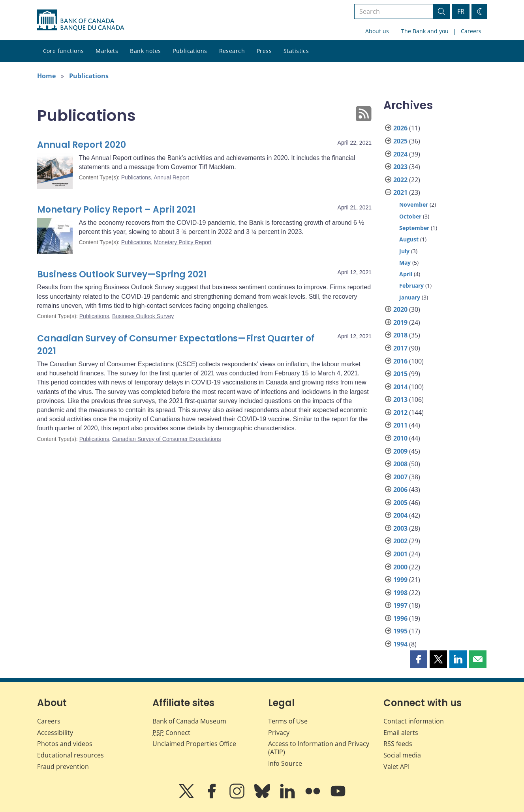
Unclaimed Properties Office (194, 744)
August (409, 239)
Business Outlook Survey (143, 316)
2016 (400, 361)
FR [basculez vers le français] (461, 11)
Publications (190, 51)
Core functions (64, 51)
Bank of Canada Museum (189, 721)
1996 (400, 618)
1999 (400, 580)
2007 (400, 477)
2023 (400, 167)
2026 (400, 128)
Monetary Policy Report (183, 242)
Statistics (296, 51)
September (414, 228)
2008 (400, 464)
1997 (400, 605)
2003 (400, 528)
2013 (400, 399)
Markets (107, 51)
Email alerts (401, 733)
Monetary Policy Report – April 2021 (116, 210)
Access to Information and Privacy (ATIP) (319, 748)
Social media (402, 755)
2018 (400, 335)
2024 (400, 154)
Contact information (414, 721)
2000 (400, 567)
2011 (400, 425)
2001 (400, 554)
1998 (400, 593)
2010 (400, 438)
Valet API (396, 767)
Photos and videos (65, 744)
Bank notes (145, 51)
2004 (400, 515)
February (411, 285)
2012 (400, 413)
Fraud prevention (63, 767)
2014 (400, 387)
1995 (400, 631)
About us (377, 31)
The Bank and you (425, 31)
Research (232, 51)
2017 (400, 348)
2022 (400, 180)
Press (264, 51)
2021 (400, 192)
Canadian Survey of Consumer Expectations (166, 439)
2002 (400, 541)
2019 (400, 322)
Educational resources (70, 755)
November (414, 204)
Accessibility (55, 733)
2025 (400, 141)
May (405, 263)
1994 (400, 644)
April (406, 274)
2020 (400, 309)
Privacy (279, 733)
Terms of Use (288, 721)
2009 (400, 451)
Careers (471, 31)
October (410, 216)
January (410, 297)
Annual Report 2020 (82, 145)
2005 (400, 503)
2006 (400, 490)
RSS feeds (398, 744)
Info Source (285, 763)
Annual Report (171, 177)
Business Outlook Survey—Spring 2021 (122, 274)
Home (46, 76)
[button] (419, 659)
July (404, 251)
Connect (171, 733)
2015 (400, 374)
